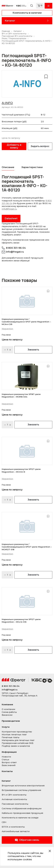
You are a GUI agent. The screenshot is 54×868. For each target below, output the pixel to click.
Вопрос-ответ (9, 763)
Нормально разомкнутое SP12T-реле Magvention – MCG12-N (21, 470)
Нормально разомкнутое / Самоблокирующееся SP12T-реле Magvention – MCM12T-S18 (27, 547)
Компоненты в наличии (27, 13)
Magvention (7, 329)
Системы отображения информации (22, 809)
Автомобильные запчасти (16, 831)
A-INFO (7, 103)
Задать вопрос (40, 146)
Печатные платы (11, 737)
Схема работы (9, 712)
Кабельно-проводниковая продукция (22, 813)
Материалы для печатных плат (18, 740)
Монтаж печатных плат (14, 735)
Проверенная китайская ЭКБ (18, 743)
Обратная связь (27, 840)
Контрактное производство (17, 732)
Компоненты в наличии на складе (20, 818)
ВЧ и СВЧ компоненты (14, 795)
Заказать (33, 350)
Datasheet (11, 218)
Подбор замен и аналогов (16, 746)
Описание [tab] (8, 167)
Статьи (5, 760)
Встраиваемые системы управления (21, 790)
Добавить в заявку (14, 146)
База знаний (9, 765)
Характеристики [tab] (32, 167)
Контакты (7, 771)
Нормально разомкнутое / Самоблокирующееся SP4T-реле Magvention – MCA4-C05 (26, 322)
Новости (6, 757)
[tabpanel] (27, 198)
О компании (8, 709)
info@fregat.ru (9, 209)
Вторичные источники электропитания (23, 786)
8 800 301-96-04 (16, 248)
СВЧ (4, 822)
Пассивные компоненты (15, 804)
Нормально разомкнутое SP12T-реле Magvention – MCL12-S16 (21, 621)
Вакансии (7, 715)
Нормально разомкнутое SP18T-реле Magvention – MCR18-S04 (21, 395)
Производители (11, 721)
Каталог (10, 21)
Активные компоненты (14, 799)
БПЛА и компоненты (13, 827)
